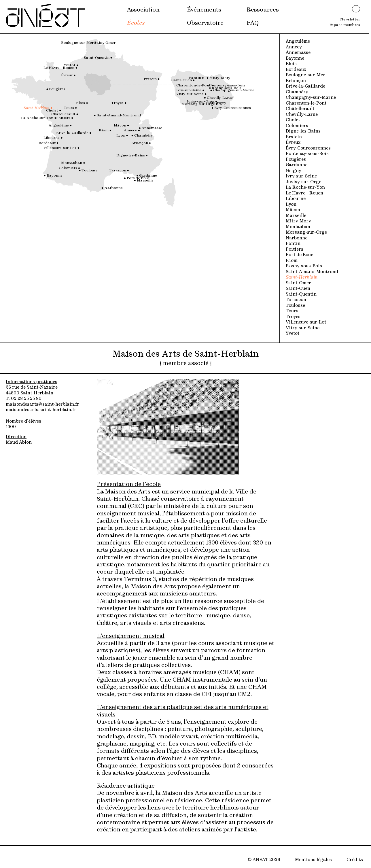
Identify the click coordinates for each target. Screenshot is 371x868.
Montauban (298, 226)
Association (143, 9)
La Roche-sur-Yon (305, 187)
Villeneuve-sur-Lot (306, 322)
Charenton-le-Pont (306, 103)
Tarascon (296, 299)
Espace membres (345, 24)
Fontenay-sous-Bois (307, 153)
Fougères (296, 159)
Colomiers (297, 125)
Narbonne (297, 238)
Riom (292, 260)
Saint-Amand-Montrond (312, 271)
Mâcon (293, 209)
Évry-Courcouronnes (308, 148)
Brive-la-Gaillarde (305, 86)
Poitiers (295, 249)
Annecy (294, 47)
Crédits (355, 859)
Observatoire (205, 22)
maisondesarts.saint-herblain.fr (41, 409)
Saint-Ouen (298, 288)
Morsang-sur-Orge (306, 232)
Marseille (296, 215)
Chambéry (297, 91)
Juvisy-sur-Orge (303, 181)
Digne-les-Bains (303, 131)
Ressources (263, 9)
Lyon (291, 204)
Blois (291, 63)
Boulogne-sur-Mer (305, 74)
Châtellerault (300, 108)
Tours (292, 310)
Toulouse (295, 305)
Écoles (136, 22)
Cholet (293, 119)
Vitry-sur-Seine (303, 327)
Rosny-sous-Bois (304, 265)
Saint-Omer (298, 282)
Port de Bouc (299, 254)
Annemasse (298, 52)
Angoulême (298, 41)
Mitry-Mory (298, 221)
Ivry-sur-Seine (301, 176)
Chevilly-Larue (302, 114)
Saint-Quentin (301, 294)
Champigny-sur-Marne (311, 97)
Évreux (293, 142)
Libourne (296, 198)
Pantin (293, 243)
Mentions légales (313, 859)
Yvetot (293, 333)
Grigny (293, 170)
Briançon (296, 80)
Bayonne (295, 58)
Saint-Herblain (302, 277)
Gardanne (297, 164)
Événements (204, 9)
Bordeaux (296, 69)
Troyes (293, 316)
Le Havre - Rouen (304, 193)
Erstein (294, 136)
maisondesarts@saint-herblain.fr (42, 404)
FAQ (253, 22)
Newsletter (350, 19)
